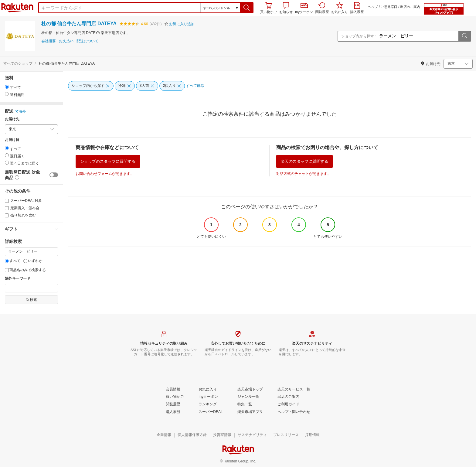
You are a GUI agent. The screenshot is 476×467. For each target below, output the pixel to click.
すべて (13, 261)
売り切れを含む (20, 215)
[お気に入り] (208, 390)
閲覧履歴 (322, 8)
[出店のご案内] (288, 397)
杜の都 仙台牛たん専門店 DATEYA (79, 24)
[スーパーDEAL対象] (7, 201)
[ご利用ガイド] (288, 404)
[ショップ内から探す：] (418, 36)
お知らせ (286, 8)
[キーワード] (31, 252)
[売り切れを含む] (7, 215)
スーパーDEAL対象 (23, 201)
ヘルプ (373, 7)
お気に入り (340, 8)
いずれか (33, 261)
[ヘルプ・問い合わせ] (294, 412)
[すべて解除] (195, 86)
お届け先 (12, 119)
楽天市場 (17, 8)
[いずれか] (25, 261)
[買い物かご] (175, 397)
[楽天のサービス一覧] (294, 390)
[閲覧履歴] (173, 404)
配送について (87, 41)
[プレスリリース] (286, 435)
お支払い (66, 41)
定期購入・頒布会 (22, 208)
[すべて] (7, 261)
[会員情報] (173, 390)
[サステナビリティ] (252, 435)
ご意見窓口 (389, 7)
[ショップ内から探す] (91, 86)
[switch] (54, 175)
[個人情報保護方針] (192, 435)
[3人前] (147, 86)
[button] (247, 8)
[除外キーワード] (31, 288)
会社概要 (49, 41)
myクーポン (304, 8)
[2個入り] (172, 86)
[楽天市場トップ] (250, 390)
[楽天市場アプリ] (250, 412)
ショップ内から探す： (359, 36)
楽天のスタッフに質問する (304, 161)
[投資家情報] (222, 435)
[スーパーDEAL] (211, 412)
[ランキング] (208, 404)
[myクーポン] (208, 397)
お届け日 (12, 140)
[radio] (7, 87)
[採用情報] (312, 435)
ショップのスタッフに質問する (108, 161)
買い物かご (269, 8)
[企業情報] (164, 435)
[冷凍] (125, 86)
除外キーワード (18, 279)
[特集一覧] (245, 404)
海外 (20, 111)
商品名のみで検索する (25, 270)
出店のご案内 (410, 7)
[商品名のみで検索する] (7, 270)
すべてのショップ (18, 63)
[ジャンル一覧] (248, 397)
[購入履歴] (173, 412)
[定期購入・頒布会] (7, 208)
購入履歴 (357, 8)
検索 (31, 300)
